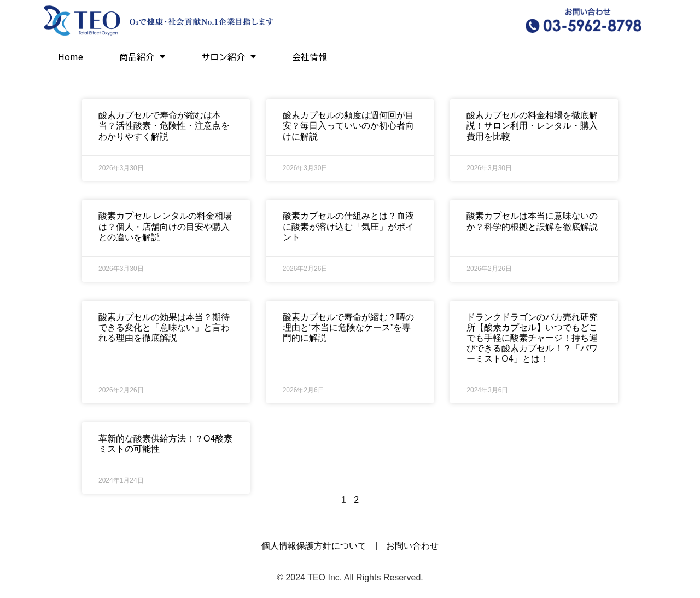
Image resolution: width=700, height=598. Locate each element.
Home (71, 56)
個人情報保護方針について (314, 546)
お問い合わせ (412, 546)
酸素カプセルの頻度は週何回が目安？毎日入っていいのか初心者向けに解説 (348, 126)
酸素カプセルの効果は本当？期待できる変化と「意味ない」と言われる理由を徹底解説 (164, 327)
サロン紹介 (229, 56)
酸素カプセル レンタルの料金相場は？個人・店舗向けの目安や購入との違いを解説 (165, 226)
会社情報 (310, 56)
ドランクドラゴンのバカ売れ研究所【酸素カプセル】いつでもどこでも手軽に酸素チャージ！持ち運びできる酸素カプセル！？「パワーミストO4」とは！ (532, 338)
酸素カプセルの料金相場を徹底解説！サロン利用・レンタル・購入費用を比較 (532, 126)
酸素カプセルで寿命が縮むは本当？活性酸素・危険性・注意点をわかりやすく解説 (164, 126)
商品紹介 (142, 56)
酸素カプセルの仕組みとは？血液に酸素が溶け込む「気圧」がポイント (348, 226)
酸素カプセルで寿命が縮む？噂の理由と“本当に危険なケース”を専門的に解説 (348, 327)
